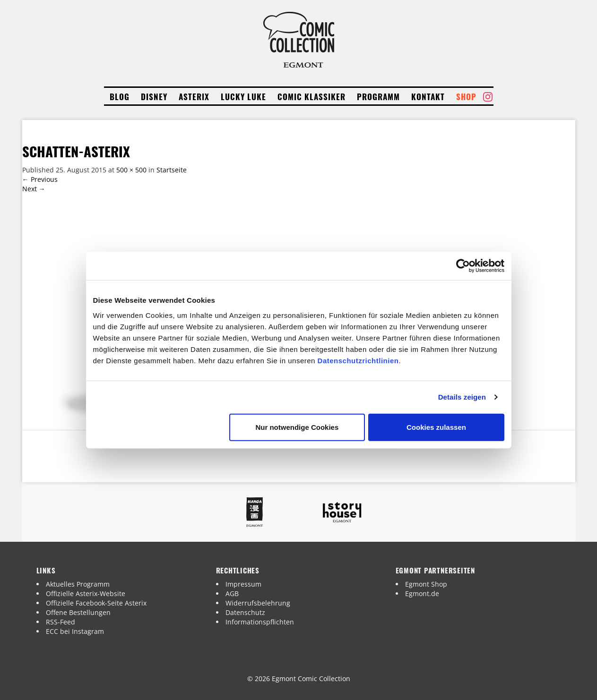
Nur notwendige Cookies (297, 427)
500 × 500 (131, 170)
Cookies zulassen (436, 427)
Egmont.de (422, 593)
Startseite (172, 170)
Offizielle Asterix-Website (86, 593)
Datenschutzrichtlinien (358, 360)
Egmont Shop (426, 584)
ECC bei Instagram (75, 631)
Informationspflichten (260, 622)
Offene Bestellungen (78, 612)
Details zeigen (462, 397)
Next (34, 189)
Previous (40, 179)
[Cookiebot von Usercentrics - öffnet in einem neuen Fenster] (463, 266)
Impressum (243, 584)
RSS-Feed (61, 622)
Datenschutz (245, 612)
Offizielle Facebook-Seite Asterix (96, 603)
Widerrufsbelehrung (258, 603)
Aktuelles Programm (78, 584)
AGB (232, 593)
